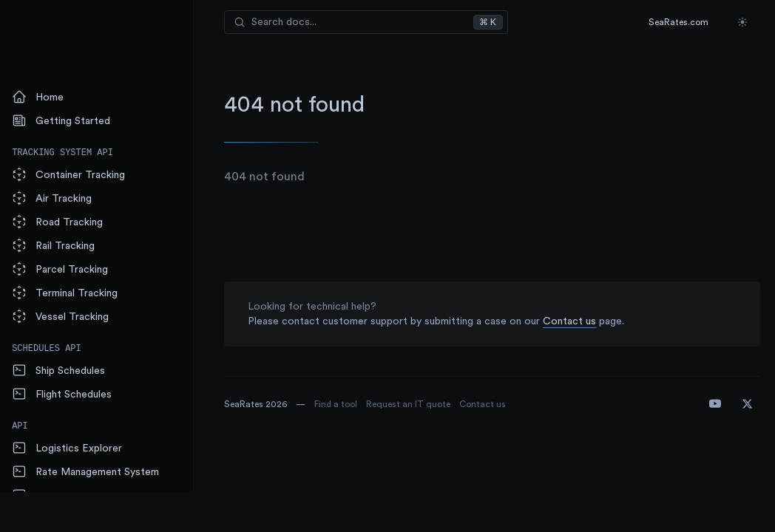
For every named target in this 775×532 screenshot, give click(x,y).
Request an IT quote (421, 404)
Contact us (582, 321)
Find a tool (348, 404)
